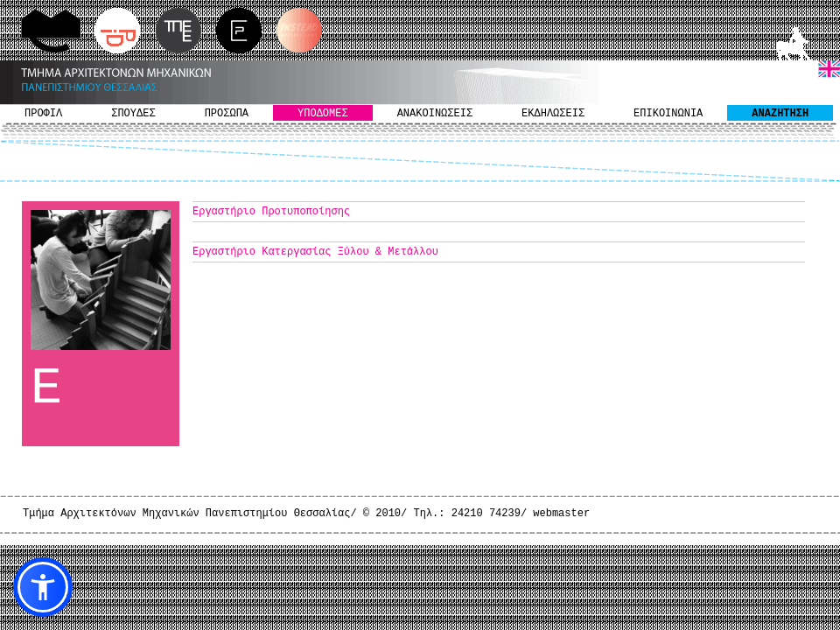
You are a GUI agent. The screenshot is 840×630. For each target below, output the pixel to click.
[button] (43, 587)
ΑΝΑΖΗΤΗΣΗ (780, 114)
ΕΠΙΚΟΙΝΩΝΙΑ (668, 114)
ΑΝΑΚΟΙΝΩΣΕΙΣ (435, 114)
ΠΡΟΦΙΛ (43, 114)
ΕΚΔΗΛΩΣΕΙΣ (553, 114)
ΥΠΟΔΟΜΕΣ (323, 114)
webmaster (561, 514)
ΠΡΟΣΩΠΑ (227, 114)
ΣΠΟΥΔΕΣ (133, 114)
